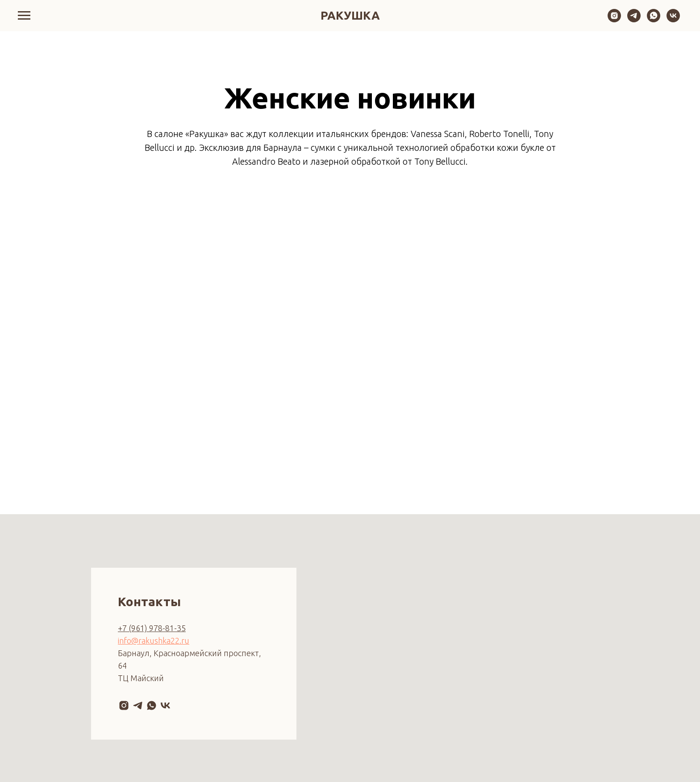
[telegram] (634, 20)
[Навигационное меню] (24, 16)
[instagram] (614, 20)
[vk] (673, 20)
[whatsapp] (654, 20)
